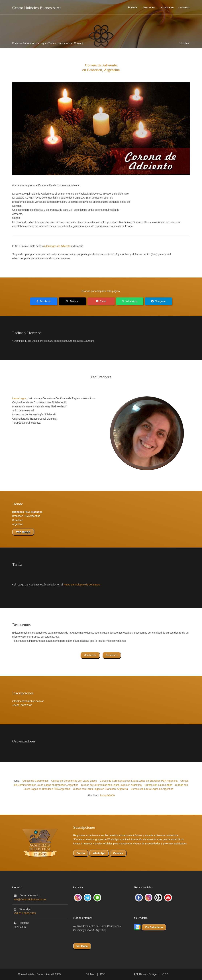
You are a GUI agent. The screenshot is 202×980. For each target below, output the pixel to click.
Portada (133, 7)
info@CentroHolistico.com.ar (30, 899)
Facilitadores (30, 43)
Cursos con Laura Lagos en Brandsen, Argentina (100, 789)
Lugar (43, 43)
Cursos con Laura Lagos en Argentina (152, 789)
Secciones (149, 7)
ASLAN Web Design (145, 974)
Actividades (168, 7)
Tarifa (51, 43)
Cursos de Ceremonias (35, 781)
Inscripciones (64, 43)
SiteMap (90, 974)
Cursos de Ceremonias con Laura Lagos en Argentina (111, 785)
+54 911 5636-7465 (25, 913)
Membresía (90, 655)
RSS (103, 974)
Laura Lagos (19, 398)
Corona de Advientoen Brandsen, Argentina (101, 67)
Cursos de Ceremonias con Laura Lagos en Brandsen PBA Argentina (139, 781)
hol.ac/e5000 (107, 795)
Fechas (17, 43)
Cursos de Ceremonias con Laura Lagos (74, 781)
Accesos (185, 7)
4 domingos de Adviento (57, 246)
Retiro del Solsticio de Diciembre (82, 585)
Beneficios (112, 655)
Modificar (185, 43)
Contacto (79, 43)
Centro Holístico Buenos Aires (37, 8)
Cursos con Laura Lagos (158, 785)
